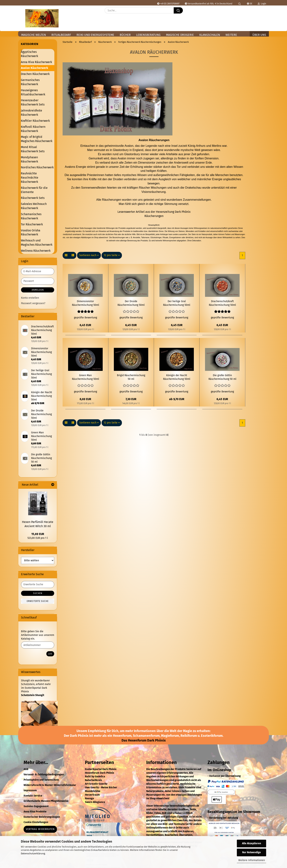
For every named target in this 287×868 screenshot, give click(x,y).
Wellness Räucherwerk (36, 251)
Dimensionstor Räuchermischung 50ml (85, 303)
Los (50, 654)
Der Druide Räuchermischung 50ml (131, 303)
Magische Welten (34, 35)
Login (262, 4)
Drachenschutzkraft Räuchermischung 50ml (222, 303)
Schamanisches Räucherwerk (31, 216)
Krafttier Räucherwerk (35, 121)
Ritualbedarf (61, 35)
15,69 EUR (38, 534)
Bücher (125, 35)
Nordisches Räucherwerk (37, 167)
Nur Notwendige (251, 852)
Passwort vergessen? (33, 303)
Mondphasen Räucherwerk (29, 159)
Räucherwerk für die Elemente (34, 190)
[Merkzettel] (255, 13)
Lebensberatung (148, 35)
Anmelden (38, 290)
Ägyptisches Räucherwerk (29, 54)
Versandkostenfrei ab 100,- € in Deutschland (209, 4)
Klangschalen (210, 35)
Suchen (38, 593)
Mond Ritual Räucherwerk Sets (33, 149)
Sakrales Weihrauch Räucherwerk (34, 206)
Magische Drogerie (180, 35)
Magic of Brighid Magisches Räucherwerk (37, 139)
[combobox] (89, 255)
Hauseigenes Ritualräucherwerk (33, 92)
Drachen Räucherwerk (35, 74)
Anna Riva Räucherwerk (36, 62)
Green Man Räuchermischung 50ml (85, 377)
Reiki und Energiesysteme (95, 35)
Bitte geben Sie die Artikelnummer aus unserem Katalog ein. (38, 635)
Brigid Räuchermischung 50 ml (131, 377)
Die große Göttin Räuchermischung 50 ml (222, 377)
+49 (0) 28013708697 (168, 4)
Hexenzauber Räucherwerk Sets (33, 102)
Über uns (259, 35)
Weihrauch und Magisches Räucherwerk (37, 243)
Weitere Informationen (252, 860)
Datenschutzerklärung (33, 853)
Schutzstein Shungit (33, 695)
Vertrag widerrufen (40, 829)
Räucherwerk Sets (33, 198)
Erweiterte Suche (38, 601)
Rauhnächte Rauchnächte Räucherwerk (30, 178)
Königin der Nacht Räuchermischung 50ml (177, 377)
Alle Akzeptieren (251, 843)
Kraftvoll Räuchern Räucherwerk (33, 129)
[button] (264, 13)
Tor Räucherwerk (32, 224)
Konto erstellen (30, 298)
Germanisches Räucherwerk (30, 82)
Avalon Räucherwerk (35, 68)
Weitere (231, 35)
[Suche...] (178, 10)
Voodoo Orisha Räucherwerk (31, 232)
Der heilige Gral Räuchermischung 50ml (177, 303)
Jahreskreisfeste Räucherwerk (31, 113)
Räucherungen (154, 216)
